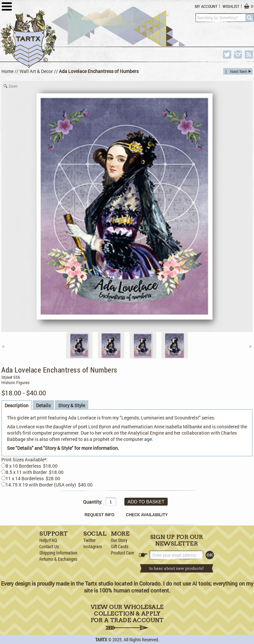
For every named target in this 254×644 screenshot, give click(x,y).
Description (17, 405)
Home (7, 71)
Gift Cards (120, 546)
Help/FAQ (48, 540)
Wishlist (231, 6)
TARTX (101, 640)
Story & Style (72, 405)
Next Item (239, 71)
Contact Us (49, 546)
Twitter (89, 540)
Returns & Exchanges (58, 559)
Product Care (122, 553)
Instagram (93, 546)
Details (43, 405)
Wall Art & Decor (36, 71)
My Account (206, 6)
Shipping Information (58, 553)
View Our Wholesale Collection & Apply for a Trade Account (127, 617)
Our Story (119, 540)
